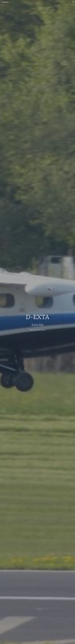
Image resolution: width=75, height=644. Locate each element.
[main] (38, 320)
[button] (73, 2)
